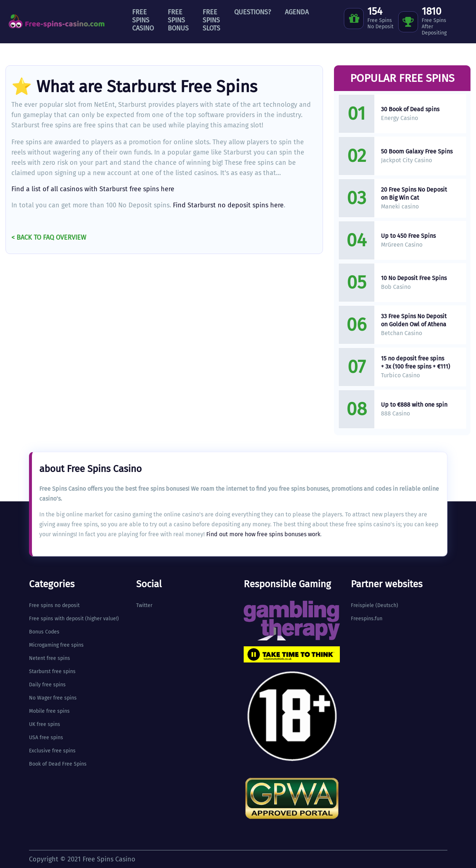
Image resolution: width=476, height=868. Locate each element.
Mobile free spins (49, 711)
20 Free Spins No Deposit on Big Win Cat (414, 194)
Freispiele (362, 605)
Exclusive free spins (52, 751)
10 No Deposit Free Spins (414, 278)
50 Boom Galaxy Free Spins (417, 151)
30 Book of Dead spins (410, 109)
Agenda (297, 12)
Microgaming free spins (56, 645)
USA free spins (46, 738)
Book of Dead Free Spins (58, 764)
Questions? (252, 12)
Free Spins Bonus (178, 20)
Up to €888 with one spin (414, 405)
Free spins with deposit (56, 619)
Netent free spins (50, 658)
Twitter (144, 605)
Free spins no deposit (54, 605)
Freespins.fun (367, 619)
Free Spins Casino (143, 20)
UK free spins (45, 724)
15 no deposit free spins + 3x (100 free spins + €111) (415, 362)
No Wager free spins (53, 698)
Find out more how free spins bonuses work (263, 534)
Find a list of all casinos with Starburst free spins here (93, 189)
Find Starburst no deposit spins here (228, 205)
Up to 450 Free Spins (408, 236)
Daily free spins (47, 685)
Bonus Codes (44, 632)
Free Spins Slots (211, 20)
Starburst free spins (52, 671)
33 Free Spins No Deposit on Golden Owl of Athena (414, 320)
